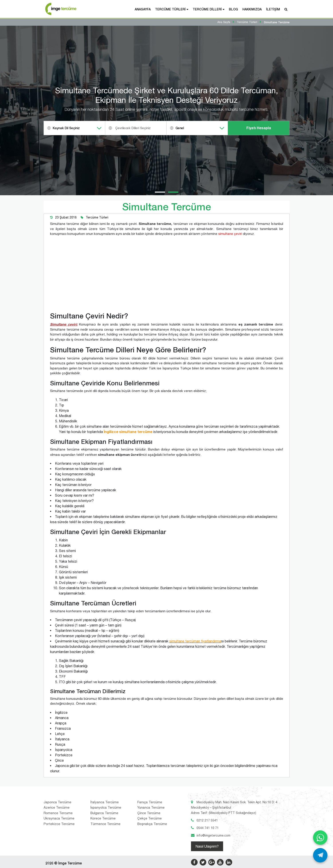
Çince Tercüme (149, 813)
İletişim (273, 9)
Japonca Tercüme (57, 802)
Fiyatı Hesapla (259, 128)
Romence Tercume (58, 813)
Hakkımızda (252, 9)
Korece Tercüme (103, 818)
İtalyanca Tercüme (105, 802)
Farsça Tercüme (150, 802)
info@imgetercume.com (213, 835)
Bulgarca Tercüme (104, 813)
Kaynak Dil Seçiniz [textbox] (66, 128)
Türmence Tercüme (105, 824)
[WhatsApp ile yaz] (320, 838)
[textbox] (141, 128)
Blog (233, 9)
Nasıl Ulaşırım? (207, 846)
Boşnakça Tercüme (152, 824)
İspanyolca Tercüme (106, 807)
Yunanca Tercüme (151, 807)
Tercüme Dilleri (207, 9)
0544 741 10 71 (208, 828)
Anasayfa (143, 9)
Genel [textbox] (180, 128)
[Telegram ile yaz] (320, 855)
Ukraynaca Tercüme (59, 818)
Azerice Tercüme (57, 807)
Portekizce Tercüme (59, 824)
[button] (160, 192)
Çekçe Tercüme (150, 818)
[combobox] (75, 128)
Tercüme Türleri (170, 9)
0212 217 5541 (207, 820)
